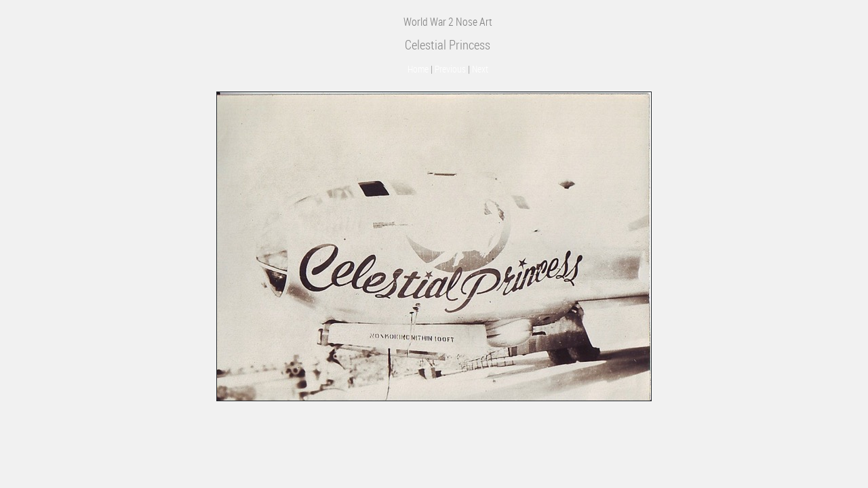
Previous (450, 69)
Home (418, 69)
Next (480, 69)
